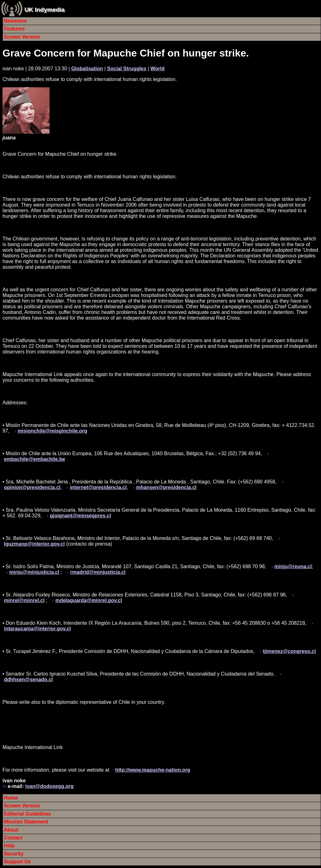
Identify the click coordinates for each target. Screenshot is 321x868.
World (158, 69)
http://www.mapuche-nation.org (153, 770)
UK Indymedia (45, 10)
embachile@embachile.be (34, 459)
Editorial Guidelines (27, 814)
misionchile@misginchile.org (52, 431)
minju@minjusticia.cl (34, 572)
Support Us (17, 862)
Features (14, 29)
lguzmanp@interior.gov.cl (34, 544)
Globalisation (87, 69)
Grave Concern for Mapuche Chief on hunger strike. (126, 53)
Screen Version (22, 37)
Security (14, 854)
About (11, 830)
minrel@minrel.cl (24, 600)
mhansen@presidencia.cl (166, 487)
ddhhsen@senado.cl (28, 679)
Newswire (15, 21)
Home (11, 798)
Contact (13, 838)
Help (9, 846)
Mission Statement (26, 822)
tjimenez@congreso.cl (289, 651)
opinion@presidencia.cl (32, 487)
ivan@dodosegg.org (49, 786)
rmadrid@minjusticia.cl (98, 572)
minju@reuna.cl (293, 566)
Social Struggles (127, 69)
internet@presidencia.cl (98, 487)
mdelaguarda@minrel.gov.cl (89, 600)
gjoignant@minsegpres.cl (80, 516)
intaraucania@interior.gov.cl (37, 629)
